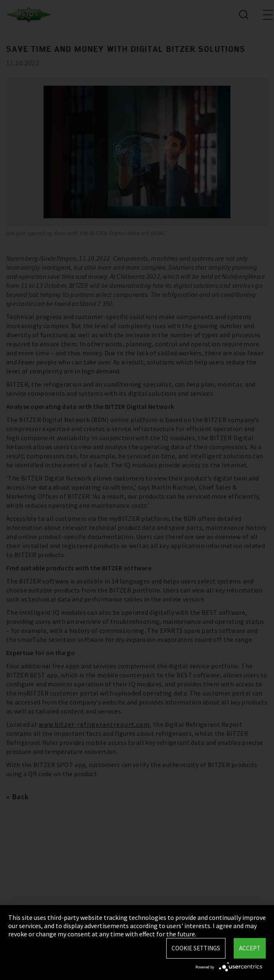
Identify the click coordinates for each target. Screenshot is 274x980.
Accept (250, 948)
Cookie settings (196, 948)
